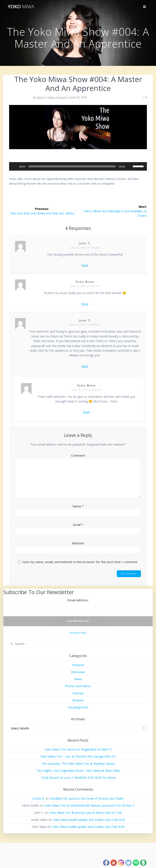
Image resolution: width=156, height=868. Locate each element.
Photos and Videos (78, 686)
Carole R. (38, 798)
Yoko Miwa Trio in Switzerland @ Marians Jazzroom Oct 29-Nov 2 (89, 805)
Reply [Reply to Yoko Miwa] (85, 304)
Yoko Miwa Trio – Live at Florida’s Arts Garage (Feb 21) (78, 756)
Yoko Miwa (85, 282)
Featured (78, 665)
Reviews (78, 700)
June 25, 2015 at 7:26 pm (85, 248)
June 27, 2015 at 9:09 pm (86, 390)
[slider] (72, 166)
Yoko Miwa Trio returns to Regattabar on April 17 (78, 749)
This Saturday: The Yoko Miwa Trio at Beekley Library (78, 764)
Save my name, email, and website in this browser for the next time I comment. (80, 562)
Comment (78, 455)
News (52, 97)
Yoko (21, 7)
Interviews (78, 672)
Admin (41, 97)
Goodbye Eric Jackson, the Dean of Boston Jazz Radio (87, 798)
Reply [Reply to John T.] (85, 265)
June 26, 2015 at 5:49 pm (85, 325)
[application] (78, 166)
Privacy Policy (78, 633)
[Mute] (130, 166)
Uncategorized (78, 707)
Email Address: (78, 600)
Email (78, 525)
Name (78, 506)
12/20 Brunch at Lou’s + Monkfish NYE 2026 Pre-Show (78, 778)
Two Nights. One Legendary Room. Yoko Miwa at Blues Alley (78, 771)
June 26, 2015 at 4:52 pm (85, 286)
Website (78, 543)
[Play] (15, 166)
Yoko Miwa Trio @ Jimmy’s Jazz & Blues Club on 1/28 (86, 813)
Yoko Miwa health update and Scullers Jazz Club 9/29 (89, 820)
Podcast (61, 97)
